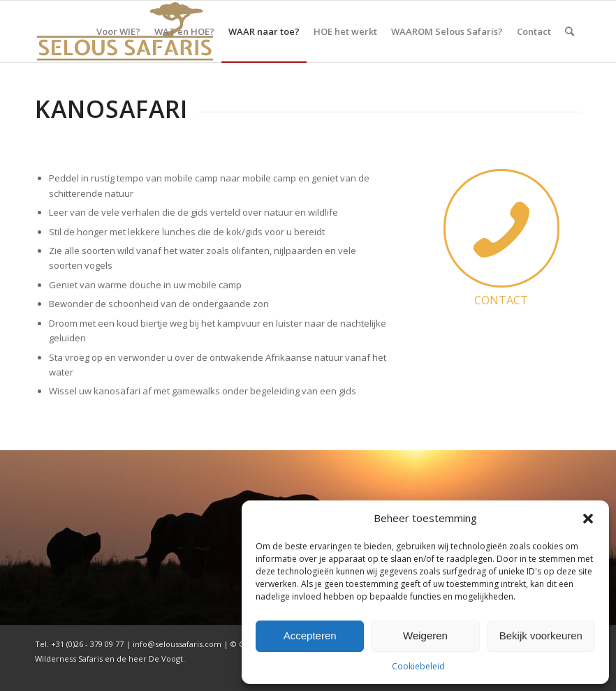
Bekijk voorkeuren (541, 636)
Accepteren (310, 636)
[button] (588, 519)
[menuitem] (118, 31)
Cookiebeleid (418, 666)
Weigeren (425, 636)
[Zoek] (570, 31)
